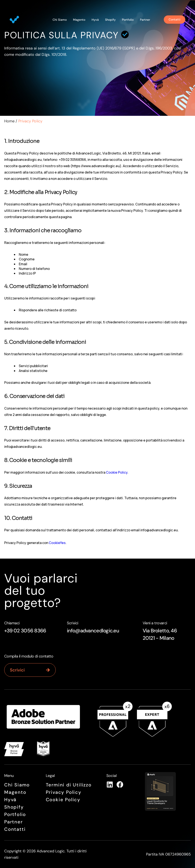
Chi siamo (60, 20)
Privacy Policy (64, 792)
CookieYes (57, 543)
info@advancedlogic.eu (93, 631)
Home (9, 121)
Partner (145, 20)
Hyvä (95, 20)
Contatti (15, 829)
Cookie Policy (117, 472)
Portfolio (128, 20)
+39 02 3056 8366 (25, 631)
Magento (79, 20)
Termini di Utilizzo (69, 785)
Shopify (110, 20)
